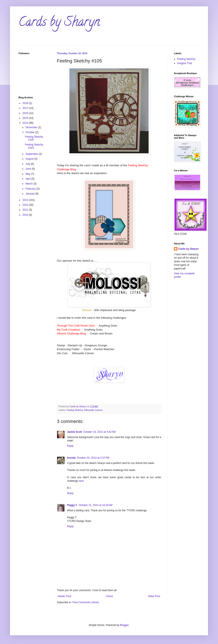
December (32, 127)
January (30, 194)
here (81, 481)
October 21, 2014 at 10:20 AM (96, 505)
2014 (26, 123)
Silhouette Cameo (93, 410)
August (30, 159)
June (29, 169)
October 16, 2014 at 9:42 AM (99, 432)
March (29, 184)
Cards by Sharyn (59, 23)
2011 (26, 210)
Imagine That (185, 63)
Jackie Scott (75, 432)
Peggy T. (72, 505)
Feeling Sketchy (75, 410)
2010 (26, 215)
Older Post (154, 596)
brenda (71, 458)
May (28, 174)
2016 (26, 113)
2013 (26, 200)
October (30, 132)
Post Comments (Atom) (86, 602)
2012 (26, 205)
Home (110, 596)
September (32, 154)
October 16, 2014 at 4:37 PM (93, 458)
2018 (26, 103)
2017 (26, 108)
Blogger (124, 625)
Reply (70, 446)
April (28, 179)
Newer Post (65, 596)
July (28, 164)
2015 (26, 118)
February (31, 189)
